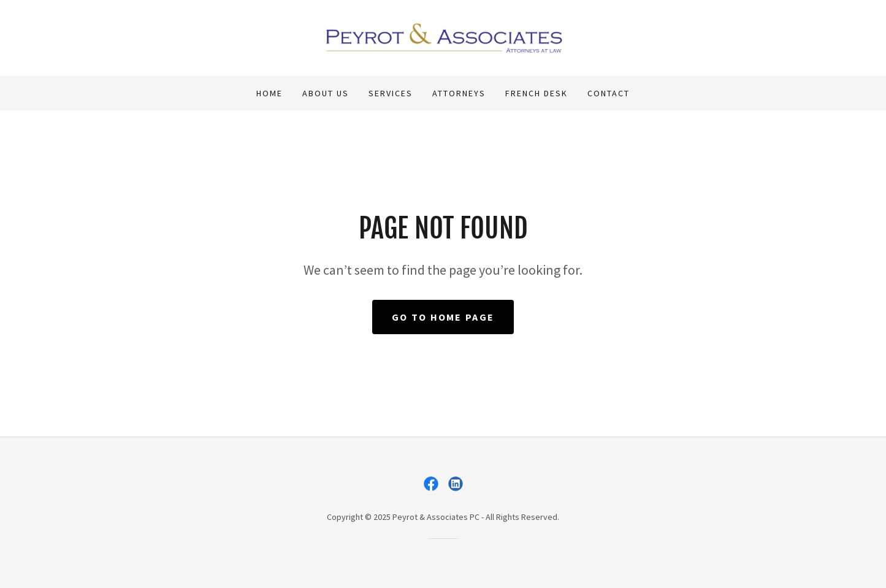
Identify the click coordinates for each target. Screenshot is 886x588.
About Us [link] (326, 93)
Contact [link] (609, 93)
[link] (443, 37)
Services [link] (391, 93)
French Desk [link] (537, 93)
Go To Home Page (443, 317)
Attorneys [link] (459, 93)
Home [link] (269, 93)
